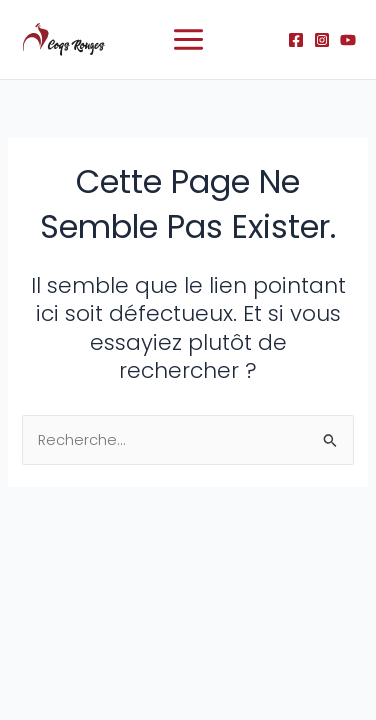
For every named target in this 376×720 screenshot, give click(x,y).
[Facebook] (296, 40)
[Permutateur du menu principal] (188, 39)
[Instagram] (322, 40)
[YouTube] (348, 40)
